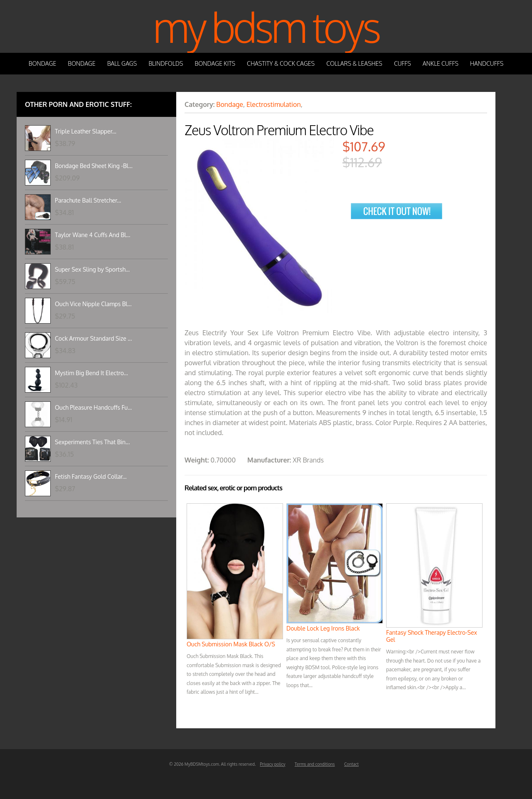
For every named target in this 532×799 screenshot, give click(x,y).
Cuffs (403, 63)
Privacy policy (272, 764)
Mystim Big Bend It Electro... (91, 373)
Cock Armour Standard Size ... (93, 338)
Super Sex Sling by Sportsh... (92, 269)
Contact (351, 764)
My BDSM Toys (266, 26)
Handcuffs (487, 63)
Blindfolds (166, 63)
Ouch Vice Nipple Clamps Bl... (93, 304)
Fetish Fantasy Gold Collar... (91, 476)
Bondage (43, 63)
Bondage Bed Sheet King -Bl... (94, 166)
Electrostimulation (274, 104)
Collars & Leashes (354, 63)
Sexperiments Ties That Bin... (92, 442)
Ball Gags (122, 63)
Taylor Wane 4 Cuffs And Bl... (92, 235)
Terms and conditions (315, 764)
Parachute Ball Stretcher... (88, 200)
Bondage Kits (215, 63)
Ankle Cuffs (441, 63)
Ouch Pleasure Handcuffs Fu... (93, 407)
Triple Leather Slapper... (86, 131)
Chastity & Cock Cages (281, 63)
